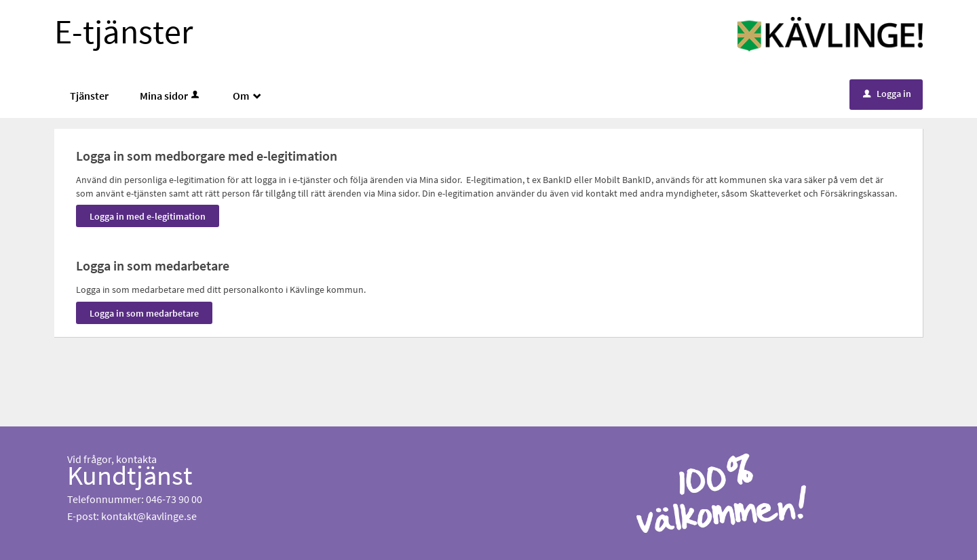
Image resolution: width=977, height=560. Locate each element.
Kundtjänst (130, 475)
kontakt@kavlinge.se (149, 516)
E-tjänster (123, 32)
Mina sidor (171, 96)
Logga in (887, 94)
